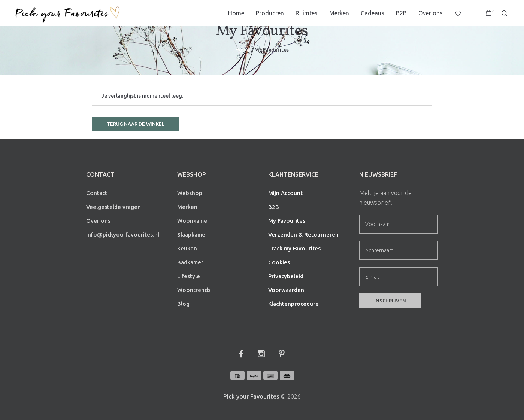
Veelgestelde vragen (113, 207)
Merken (187, 207)
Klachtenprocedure (293, 304)
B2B (274, 207)
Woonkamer (193, 221)
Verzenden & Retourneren (303, 235)
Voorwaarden (286, 290)
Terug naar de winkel (136, 124)
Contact (97, 193)
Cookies (279, 262)
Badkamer (190, 262)
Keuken (187, 248)
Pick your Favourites (251, 396)
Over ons (98, 221)
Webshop (190, 193)
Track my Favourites (294, 248)
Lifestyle (189, 276)
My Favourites (287, 221)
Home (243, 50)
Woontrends (194, 290)
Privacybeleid (286, 276)
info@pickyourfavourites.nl (123, 235)
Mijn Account (285, 193)
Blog (183, 304)
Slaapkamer (192, 235)
